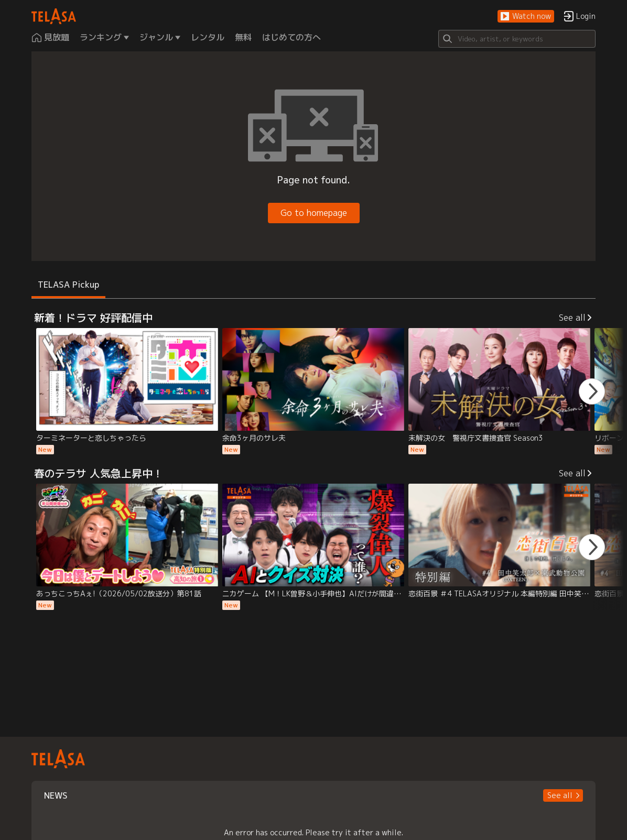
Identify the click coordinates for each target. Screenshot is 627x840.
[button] (526, 17)
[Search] (517, 39)
